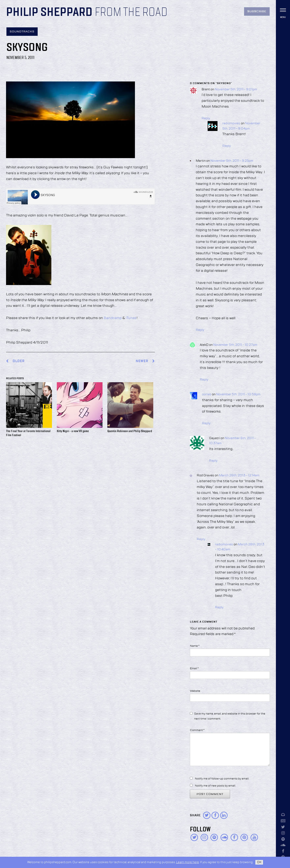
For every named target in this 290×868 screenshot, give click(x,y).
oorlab (207, 394)
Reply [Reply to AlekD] (204, 380)
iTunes (131, 318)
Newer (145, 361)
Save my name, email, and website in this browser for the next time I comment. (230, 716)
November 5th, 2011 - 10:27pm (235, 345)
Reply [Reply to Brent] (206, 118)
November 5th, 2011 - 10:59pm (238, 394)
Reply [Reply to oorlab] (206, 423)
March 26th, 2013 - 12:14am (239, 476)
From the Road (131, 12)
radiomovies (231, 124)
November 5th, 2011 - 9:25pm (232, 161)
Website (195, 691)
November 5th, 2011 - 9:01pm (236, 90)
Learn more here (187, 862)
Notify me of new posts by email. (215, 786)
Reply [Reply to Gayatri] (213, 461)
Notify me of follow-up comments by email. (222, 779)
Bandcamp (113, 318)
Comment (197, 730)
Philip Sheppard (49, 12)
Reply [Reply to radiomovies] (227, 146)
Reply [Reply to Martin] (200, 330)
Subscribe (257, 11)
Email (194, 668)
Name (195, 646)
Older (19, 361)
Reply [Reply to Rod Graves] (201, 539)
